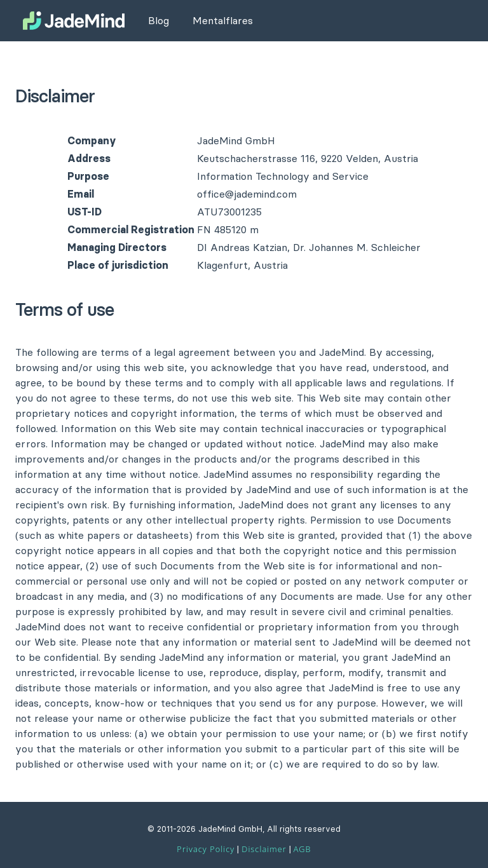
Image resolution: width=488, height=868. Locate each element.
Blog (159, 20)
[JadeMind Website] (74, 21)
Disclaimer (264, 849)
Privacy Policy (206, 849)
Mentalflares (223, 20)
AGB (302, 849)
